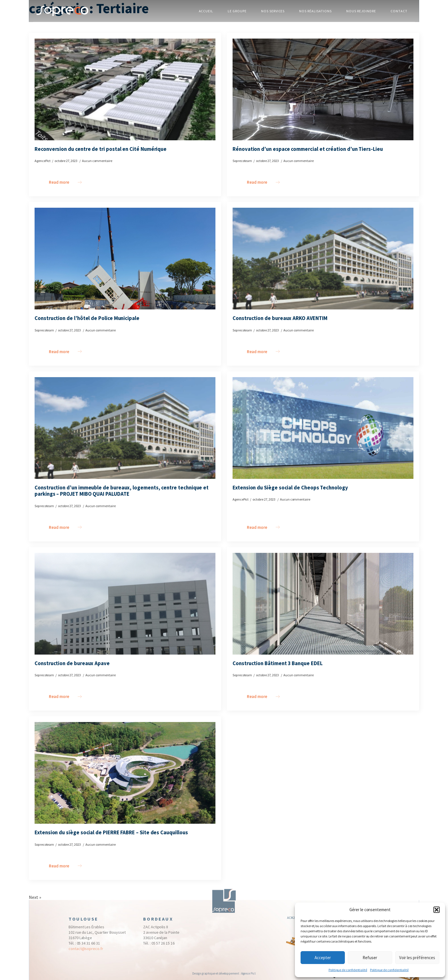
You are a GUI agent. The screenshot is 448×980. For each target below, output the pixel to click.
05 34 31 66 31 (88, 945)
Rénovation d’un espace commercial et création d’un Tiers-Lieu (308, 149)
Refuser (370, 958)
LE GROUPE (237, 11)
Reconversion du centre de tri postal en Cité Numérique (101, 149)
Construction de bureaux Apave (72, 663)
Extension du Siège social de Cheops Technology (290, 488)
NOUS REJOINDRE (361, 11)
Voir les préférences (417, 958)
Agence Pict (248, 973)
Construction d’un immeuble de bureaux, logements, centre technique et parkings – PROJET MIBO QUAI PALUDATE (122, 491)
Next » (35, 897)
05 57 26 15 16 (163, 945)
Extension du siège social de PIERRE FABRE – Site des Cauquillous (111, 833)
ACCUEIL (206, 11)
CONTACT (399, 11)
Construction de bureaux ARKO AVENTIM (280, 318)
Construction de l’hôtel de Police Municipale (87, 318)
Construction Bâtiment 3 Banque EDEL (278, 663)
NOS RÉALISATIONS (315, 11)
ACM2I (291, 920)
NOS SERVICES (273, 11)
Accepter (323, 958)
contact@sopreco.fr (86, 951)
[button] (437, 910)
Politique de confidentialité (348, 970)
